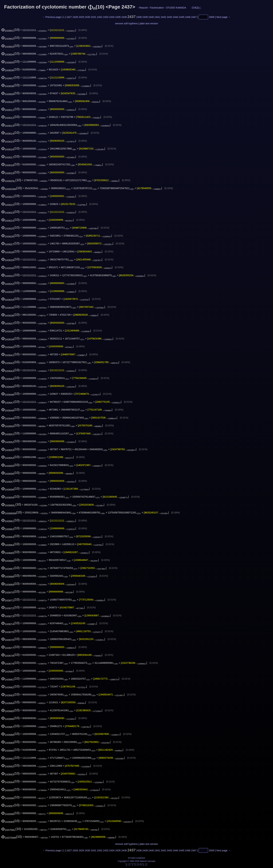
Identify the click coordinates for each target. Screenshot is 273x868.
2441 (157, 17)
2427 (69, 17)
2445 (182, 17)
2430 (87, 17)
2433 (106, 17)
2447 (194, 17)
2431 (94, 17)
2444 (176, 17)
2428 (75, 17)
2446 (188, 17)
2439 (145, 17)
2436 (124, 17)
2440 (151, 17)
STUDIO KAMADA (176, 8)
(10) (10, 30)
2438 (139, 17)
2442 (163, 17)
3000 (212, 17)
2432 (100, 17)
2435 (118, 17)
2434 (112, 17)
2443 (169, 17)
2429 (81, 17)
